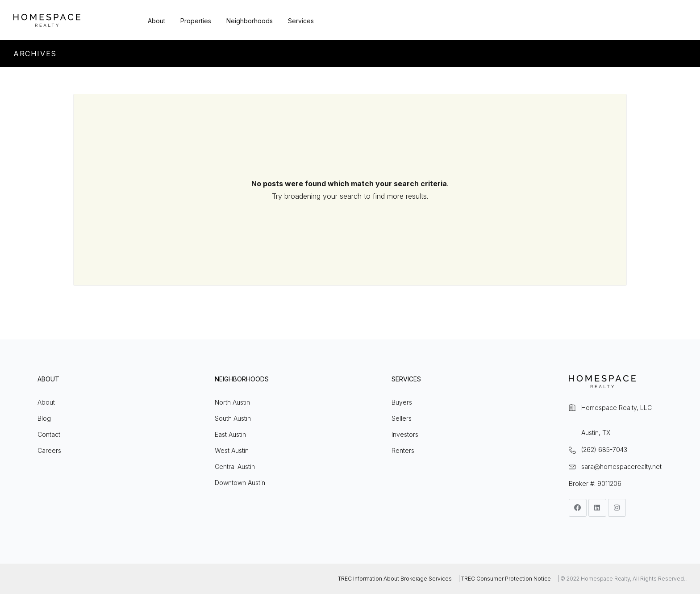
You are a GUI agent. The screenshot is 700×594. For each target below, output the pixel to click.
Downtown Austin (240, 483)
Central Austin (235, 466)
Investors (405, 434)
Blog (44, 418)
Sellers (402, 418)
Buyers (402, 402)
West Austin (232, 450)
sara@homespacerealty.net (621, 466)
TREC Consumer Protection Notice (506, 579)
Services (301, 21)
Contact (49, 434)
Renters (403, 450)
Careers (49, 450)
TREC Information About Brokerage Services (395, 579)
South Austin (233, 418)
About (156, 21)
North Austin (232, 402)
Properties (196, 21)
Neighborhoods (250, 21)
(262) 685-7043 (604, 450)
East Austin (230, 434)
